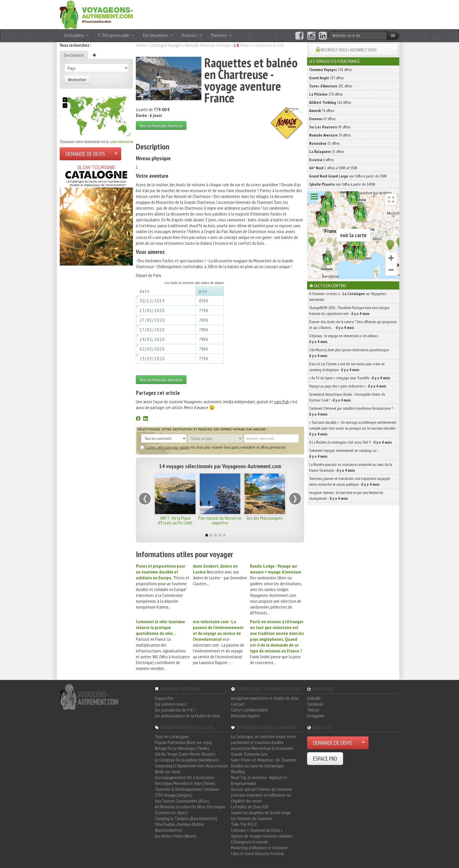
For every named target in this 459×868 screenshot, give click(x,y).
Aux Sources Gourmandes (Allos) (182, 801)
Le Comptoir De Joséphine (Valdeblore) (187, 760)
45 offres (330, 127)
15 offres (324, 143)
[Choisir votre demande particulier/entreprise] (116, 154)
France (245, 45)
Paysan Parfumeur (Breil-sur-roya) (183, 742)
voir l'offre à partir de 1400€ (342, 184)
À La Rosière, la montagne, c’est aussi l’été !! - (351, 442)
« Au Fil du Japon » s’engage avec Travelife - (350, 378)
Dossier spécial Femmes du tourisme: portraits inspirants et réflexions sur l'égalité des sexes (262, 795)
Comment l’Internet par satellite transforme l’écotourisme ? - (352, 411)
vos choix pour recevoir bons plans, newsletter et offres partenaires (213, 447)
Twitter (313, 710)
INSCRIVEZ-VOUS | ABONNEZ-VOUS (349, 50)
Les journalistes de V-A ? (175, 710)
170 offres (326, 94)
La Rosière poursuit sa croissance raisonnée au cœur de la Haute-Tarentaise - (351, 467)
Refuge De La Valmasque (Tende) (182, 748)
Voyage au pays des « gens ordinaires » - (348, 386)
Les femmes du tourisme (252, 818)
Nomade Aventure (200, 45)
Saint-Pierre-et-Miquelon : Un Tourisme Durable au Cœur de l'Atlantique (264, 763)
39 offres (330, 135)
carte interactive (121, 142)
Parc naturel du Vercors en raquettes (220, 520)
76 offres (322, 111)
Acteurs (192, 35)
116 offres (330, 102)
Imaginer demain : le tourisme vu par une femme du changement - (346, 495)
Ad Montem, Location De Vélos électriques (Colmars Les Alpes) (190, 810)
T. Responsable (116, 35)
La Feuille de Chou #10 (250, 807)
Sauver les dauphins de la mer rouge (261, 812)
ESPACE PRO (325, 759)
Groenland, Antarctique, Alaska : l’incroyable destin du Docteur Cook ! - (347, 397)
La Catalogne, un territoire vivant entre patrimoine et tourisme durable (263, 739)
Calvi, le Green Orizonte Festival (257, 853)
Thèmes (221, 35)
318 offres (330, 70)
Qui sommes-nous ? (171, 704)
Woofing (238, 771)
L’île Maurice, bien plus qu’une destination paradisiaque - (350, 353)
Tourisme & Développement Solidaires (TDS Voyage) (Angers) (187, 792)
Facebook (315, 704)
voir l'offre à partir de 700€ (348, 176)
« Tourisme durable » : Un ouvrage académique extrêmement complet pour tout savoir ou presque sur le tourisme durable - (353, 428)
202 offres (331, 86)
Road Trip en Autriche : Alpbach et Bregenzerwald (259, 780)
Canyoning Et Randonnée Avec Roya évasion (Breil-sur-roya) (191, 769)
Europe (225, 45)
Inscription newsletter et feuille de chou (265, 698)
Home (141, 45)
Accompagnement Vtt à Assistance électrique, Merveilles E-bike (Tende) (185, 780)
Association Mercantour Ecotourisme (262, 748)
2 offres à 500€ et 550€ (333, 168)
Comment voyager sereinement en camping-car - (344, 453)
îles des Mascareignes (265, 518)
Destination (74, 55)
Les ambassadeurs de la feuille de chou (187, 716)
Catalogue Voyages (165, 45)
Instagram (316, 716)
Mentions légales (245, 716)
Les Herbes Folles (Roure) (176, 836)
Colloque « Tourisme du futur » (257, 830)
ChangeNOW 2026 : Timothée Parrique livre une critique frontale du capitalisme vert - (349, 311)
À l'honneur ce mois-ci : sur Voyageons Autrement (348, 297)
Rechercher (77, 80)
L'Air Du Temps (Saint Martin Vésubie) (185, 754)
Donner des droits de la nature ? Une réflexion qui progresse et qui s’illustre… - (353, 325)
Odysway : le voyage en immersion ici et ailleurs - (344, 339)
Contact (238, 704)
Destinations (158, 35)
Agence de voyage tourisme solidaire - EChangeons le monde (263, 839)
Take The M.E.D (244, 824)
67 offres (322, 119)
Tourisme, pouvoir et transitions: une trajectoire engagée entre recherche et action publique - (350, 481)
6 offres (321, 160)
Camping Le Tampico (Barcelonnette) (186, 818)
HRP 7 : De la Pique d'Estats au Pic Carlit (175, 520)
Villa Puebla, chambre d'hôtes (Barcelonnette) (180, 827)
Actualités (76, 35)
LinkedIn (314, 698)
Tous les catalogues (172, 736)
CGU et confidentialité (250, 710)
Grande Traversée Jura (249, 754)
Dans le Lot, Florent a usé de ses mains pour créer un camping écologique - (347, 367)
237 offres (326, 78)
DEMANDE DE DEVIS (85, 154)
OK (393, 35)
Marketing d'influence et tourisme (259, 848)
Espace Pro (164, 698)
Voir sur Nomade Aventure (161, 125)
